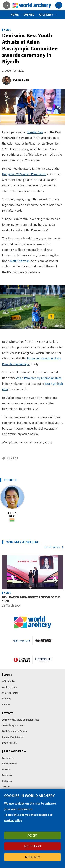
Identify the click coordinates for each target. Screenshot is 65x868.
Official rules (9, 681)
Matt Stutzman (20, 261)
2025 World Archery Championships (21, 720)
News (15, 15)
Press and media (15, 751)
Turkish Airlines (22, 660)
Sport (8, 675)
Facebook (7, 775)
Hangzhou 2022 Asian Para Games (24, 174)
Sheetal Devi (35, 132)
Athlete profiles (10, 693)
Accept (33, 835)
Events (29, 15)
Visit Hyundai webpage (21, 641)
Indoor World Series (12, 737)
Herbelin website (43, 660)
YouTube (7, 769)
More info (33, 857)
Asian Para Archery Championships (39, 378)
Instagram (7, 781)
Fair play (6, 699)
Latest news (52, 547)
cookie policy (13, 820)
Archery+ (46, 15)
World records (9, 687)
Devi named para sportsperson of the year (31, 599)
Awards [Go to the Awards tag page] (13, 458)
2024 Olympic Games (13, 725)
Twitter (6, 787)
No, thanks (33, 846)
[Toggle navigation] (59, 5)
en (7, 5)
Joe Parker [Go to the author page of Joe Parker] (21, 80)
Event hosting (9, 743)
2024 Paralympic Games (14, 731)
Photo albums (9, 764)
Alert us (6, 704)
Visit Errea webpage (43, 641)
